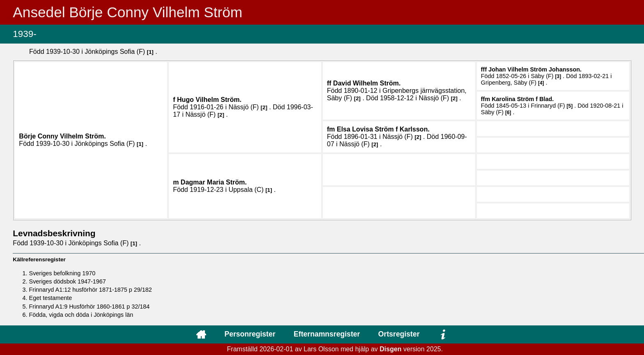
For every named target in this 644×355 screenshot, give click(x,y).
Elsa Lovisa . (383, 129)
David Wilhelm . (367, 83)
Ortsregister (399, 334)
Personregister (250, 334)
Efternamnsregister (327, 334)
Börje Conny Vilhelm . (62, 136)
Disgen (390, 349)
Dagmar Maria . (214, 182)
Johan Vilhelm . (535, 69)
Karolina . (523, 99)
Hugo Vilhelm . (209, 100)
